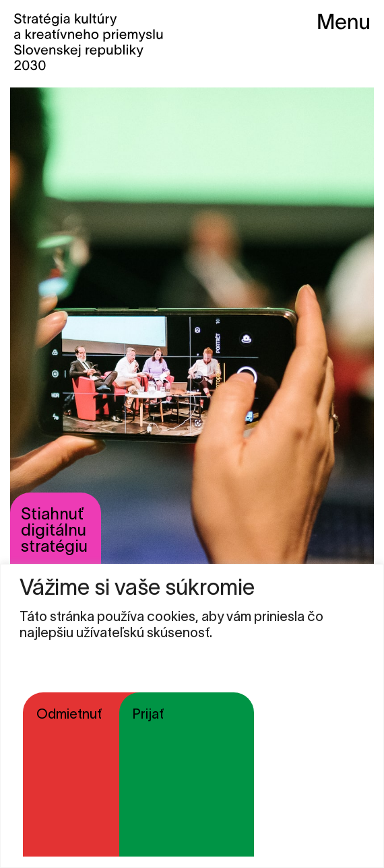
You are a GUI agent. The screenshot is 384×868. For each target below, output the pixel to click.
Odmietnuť (69, 714)
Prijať (148, 714)
